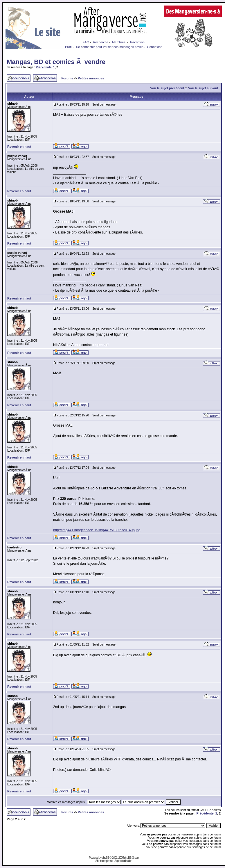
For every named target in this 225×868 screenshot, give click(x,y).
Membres (119, 42)
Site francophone (104, 861)
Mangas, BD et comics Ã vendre (56, 62)
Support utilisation (123, 861)
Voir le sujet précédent (167, 88)
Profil (69, 47)
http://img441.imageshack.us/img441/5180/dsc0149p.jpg (97, 530)
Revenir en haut (19, 147)
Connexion (155, 47)
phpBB (106, 858)
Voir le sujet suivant (203, 88)
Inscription (137, 42)
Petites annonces (91, 78)
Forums (67, 78)
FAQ (86, 42)
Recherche (101, 42)
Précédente (44, 67)
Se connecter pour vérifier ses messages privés (110, 47)
